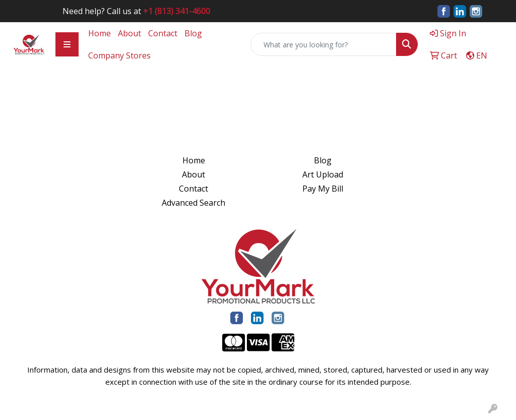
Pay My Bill (323, 189)
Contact (163, 33)
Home (100, 33)
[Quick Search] (323, 44)
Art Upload (323, 174)
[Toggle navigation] (67, 44)
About (130, 33)
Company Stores (119, 55)
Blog (193, 33)
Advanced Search (193, 203)
